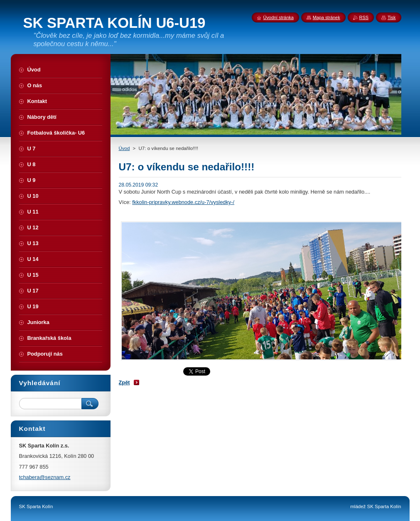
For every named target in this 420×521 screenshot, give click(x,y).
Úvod (124, 148)
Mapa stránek (327, 17)
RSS (364, 17)
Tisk (392, 17)
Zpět (124, 382)
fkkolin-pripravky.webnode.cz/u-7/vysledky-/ (183, 202)
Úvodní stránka (279, 17)
